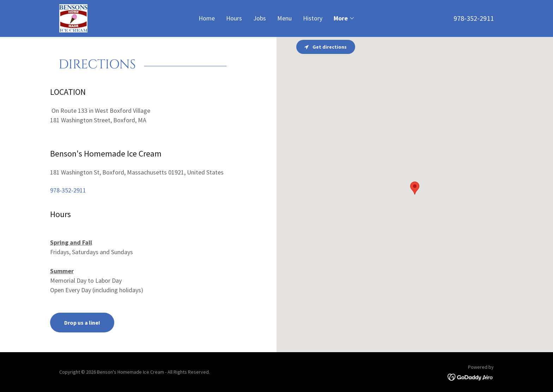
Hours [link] (234, 18)
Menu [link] (284, 18)
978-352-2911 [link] (474, 18)
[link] (73, 17)
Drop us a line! (82, 323)
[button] (344, 18)
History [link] (313, 18)
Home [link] (207, 18)
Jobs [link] (260, 18)
